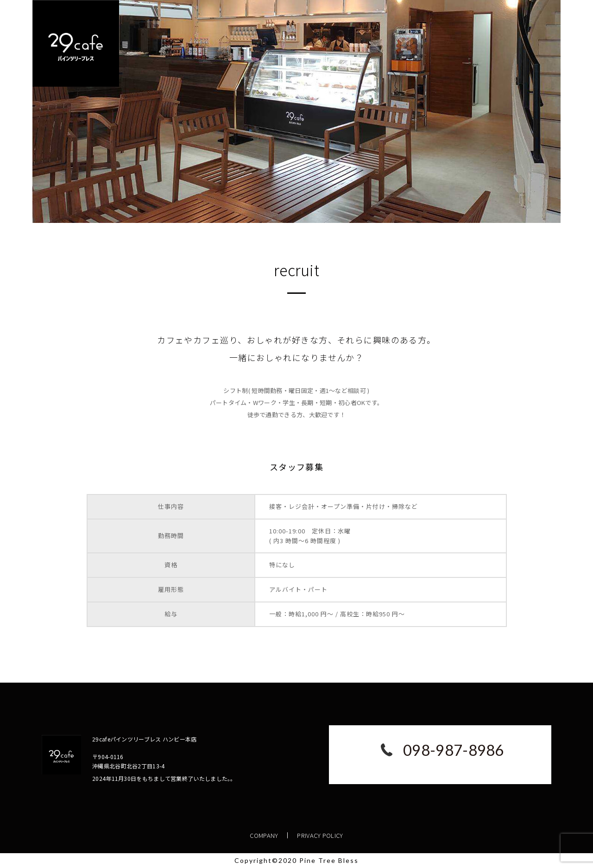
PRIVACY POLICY (320, 835)
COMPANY (264, 835)
